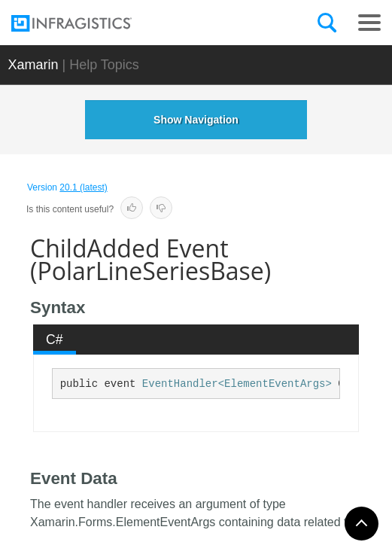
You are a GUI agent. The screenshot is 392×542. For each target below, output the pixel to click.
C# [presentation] (55, 340)
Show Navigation (196, 120)
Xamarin (33, 65)
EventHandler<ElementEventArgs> (237, 384)
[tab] (55, 340)
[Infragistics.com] (87, 23)
